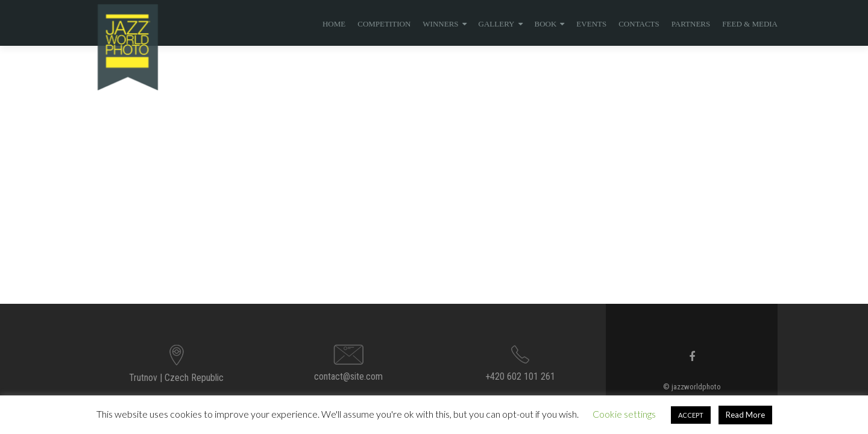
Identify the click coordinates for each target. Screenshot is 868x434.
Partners (691, 24)
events (591, 24)
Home (334, 24)
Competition (384, 24)
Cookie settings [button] (624, 414)
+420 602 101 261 (520, 376)
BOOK (546, 24)
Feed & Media (750, 24)
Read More (745, 415)
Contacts (639, 24)
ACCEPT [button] (691, 415)
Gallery (497, 24)
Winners (440, 24)
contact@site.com (348, 376)
